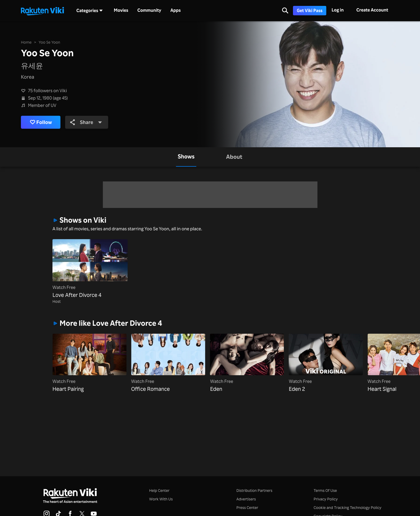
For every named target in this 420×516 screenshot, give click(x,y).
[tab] (186, 157)
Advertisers (246, 499)
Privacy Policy (326, 499)
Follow (41, 122)
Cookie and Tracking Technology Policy (347, 507)
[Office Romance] (168, 363)
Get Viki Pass (310, 10)
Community (149, 10)
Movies (121, 10)
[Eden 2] (326, 363)
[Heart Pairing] (89, 363)
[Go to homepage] (42, 11)
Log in (338, 10)
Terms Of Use (325, 490)
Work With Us (161, 499)
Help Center (159, 490)
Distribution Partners (254, 490)
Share (86, 122)
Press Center (247, 507)
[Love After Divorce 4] (90, 269)
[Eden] (247, 363)
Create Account (372, 10)
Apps (176, 10)
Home (26, 42)
